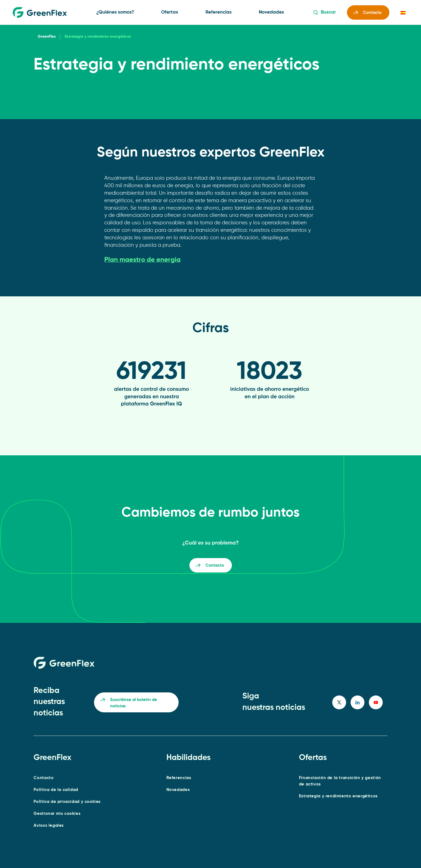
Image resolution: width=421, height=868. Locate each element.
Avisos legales (49, 825)
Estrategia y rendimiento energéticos (338, 796)
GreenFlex (47, 37)
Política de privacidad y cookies (67, 802)
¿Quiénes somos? (115, 12)
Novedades (271, 12)
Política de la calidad (56, 790)
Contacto (367, 13)
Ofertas (170, 12)
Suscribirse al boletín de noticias (129, 703)
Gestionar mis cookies (57, 814)
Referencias (219, 12)
